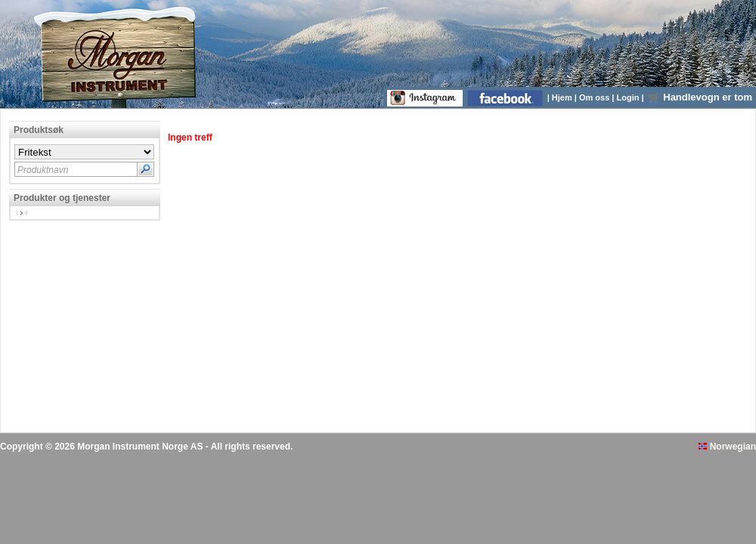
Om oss (595, 97)
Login (629, 97)
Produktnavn (43, 170)
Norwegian (727, 447)
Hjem (563, 97)
